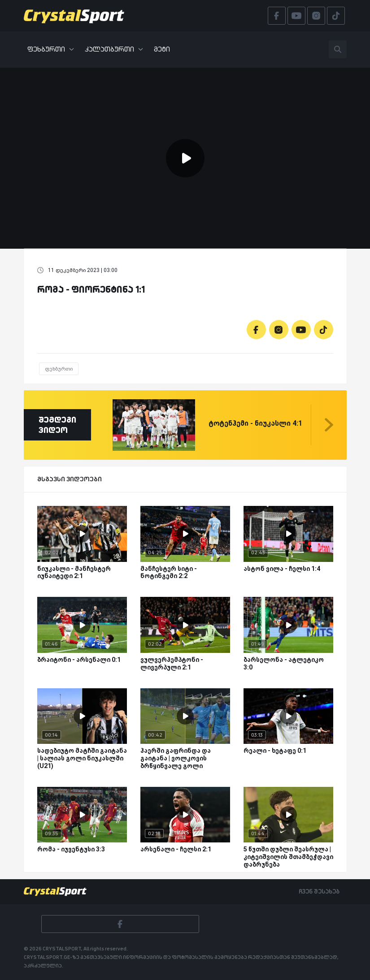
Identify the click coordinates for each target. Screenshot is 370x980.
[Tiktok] (324, 330)
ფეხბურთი (51, 49)
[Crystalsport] (74, 16)
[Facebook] (256, 330)
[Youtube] (301, 330)
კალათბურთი (114, 49)
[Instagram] (279, 330)
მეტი (162, 49)
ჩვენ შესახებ (319, 891)
